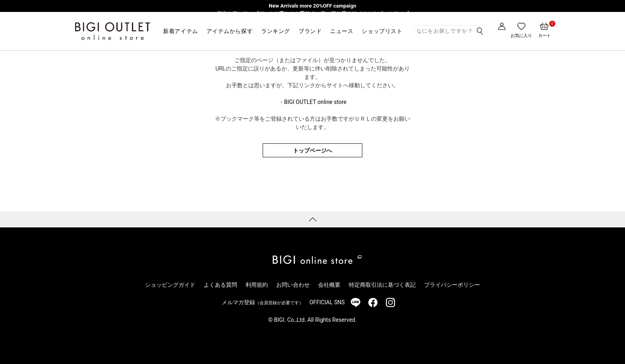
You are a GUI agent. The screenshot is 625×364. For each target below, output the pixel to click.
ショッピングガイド (170, 285)
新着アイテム (180, 31)
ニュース (342, 31)
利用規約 (257, 285)
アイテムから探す (230, 31)
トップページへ (312, 151)
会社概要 (329, 285)
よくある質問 (220, 285)
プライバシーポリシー (452, 285)
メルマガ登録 (262, 302)
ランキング (276, 31)
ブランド (310, 31)
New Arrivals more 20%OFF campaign (312, 6)
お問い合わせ (293, 285)
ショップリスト (382, 31)
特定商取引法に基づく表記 (382, 285)
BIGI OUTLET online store (315, 102)
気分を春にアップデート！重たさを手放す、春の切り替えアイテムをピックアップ (313, 14)
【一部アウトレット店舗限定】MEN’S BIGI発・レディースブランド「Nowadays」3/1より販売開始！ (312, 21)
